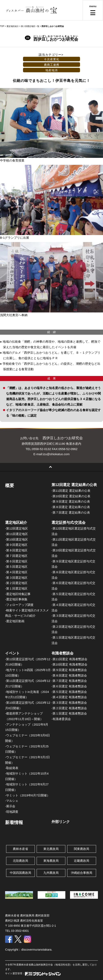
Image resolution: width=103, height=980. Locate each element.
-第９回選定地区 (16, 545)
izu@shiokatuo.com (56, 454)
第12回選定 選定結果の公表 (74, 485)
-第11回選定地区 (16, 534)
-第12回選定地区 (16, 528)
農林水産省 (20, 849)
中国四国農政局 (20, 873)
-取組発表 (12, 768)
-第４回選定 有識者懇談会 (69, 697)
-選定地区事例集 (16, 599)
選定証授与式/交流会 (68, 523)
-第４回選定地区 (16, 572)
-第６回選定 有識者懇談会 (69, 686)
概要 (10, 486)
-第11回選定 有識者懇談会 (69, 659)
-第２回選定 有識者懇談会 (69, 708)
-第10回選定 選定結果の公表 (71, 496)
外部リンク (61, 822)
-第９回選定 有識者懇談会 (69, 670)
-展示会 (10, 806)
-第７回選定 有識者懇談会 (69, 681)
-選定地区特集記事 (18, 594)
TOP (2, 26)
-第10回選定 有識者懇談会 (69, 664)
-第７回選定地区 (16, 556)
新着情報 (14, 822)
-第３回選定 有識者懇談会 (69, 703)
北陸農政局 (20, 861)
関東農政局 (82, 849)
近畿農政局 (82, 861)
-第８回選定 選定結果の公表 (71, 507)
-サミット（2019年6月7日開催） (27, 795)
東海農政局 (51, 861)
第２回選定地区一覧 (30, 26)
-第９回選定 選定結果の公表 (71, 501)
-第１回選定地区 (16, 588)
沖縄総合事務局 (82, 873)
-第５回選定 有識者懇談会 (69, 692)
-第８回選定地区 (16, 550)
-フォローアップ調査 (19, 605)
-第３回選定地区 (16, 578)
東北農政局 (51, 849)
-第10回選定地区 (16, 539)
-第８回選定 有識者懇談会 (69, 675)
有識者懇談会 (62, 653)
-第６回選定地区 (16, 561)
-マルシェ (12, 801)
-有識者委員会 (61, 719)
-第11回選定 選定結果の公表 (71, 491)
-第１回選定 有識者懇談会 (69, 713)
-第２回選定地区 (16, 583)
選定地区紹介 (16, 523)
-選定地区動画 (15, 621)
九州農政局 (51, 873)
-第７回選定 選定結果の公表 (71, 512)
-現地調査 (12, 812)
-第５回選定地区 (16, 567)
